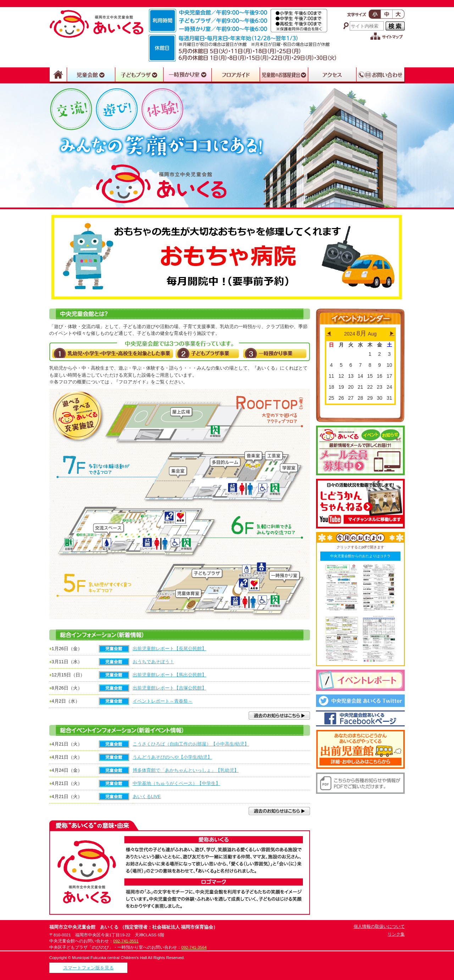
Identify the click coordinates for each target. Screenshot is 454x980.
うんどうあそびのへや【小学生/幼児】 (173, 757)
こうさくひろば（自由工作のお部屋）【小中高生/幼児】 (191, 744)
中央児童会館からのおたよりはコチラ (360, 556)
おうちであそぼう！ (153, 662)
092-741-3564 (194, 947)
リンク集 (396, 934)
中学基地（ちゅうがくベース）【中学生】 (176, 783)
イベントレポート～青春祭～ (163, 701)
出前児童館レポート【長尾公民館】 (170, 649)
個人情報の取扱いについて (379, 926)
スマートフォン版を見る (88, 968)
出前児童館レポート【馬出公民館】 (170, 675)
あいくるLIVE (147, 796)
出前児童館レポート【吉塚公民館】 (170, 688)
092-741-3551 (126, 941)
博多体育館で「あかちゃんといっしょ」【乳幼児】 (186, 770)
